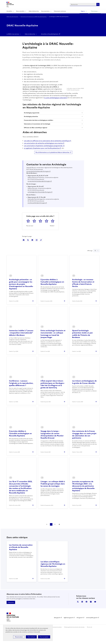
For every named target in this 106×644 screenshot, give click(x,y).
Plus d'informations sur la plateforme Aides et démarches (52, 163)
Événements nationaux (60, 11)
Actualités (9, 11)
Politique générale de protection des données (74, 638)
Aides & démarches (34, 11)
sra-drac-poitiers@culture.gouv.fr (37, 214)
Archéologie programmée (32, 124)
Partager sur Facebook (24, 251)
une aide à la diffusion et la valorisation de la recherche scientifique (47, 152)
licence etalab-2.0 (38, 642)
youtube (95, 613)
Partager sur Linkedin (32, 251)
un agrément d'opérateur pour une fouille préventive (42, 159)
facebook (86, 613)
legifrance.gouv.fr (68, 628)
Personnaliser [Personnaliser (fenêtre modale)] (19, 637)
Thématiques (94, 11)
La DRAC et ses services (13, 34)
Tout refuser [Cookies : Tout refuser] (31, 637)
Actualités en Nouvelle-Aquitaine (50, 34)
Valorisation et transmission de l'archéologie (37, 135)
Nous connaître (20, 11)
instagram (91, 613)
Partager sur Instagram (37, 251)
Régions (83, 11)
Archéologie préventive (31, 127)
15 (95, 261)
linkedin (82, 613)
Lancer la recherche (98, 4)
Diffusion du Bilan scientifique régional (36, 138)
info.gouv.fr (80, 628)
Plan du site (90, 638)
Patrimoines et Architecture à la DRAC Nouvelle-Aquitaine (34, 17)
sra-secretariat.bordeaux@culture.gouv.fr (38, 182)
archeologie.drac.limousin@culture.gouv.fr (40, 203)
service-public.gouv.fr (92, 628)
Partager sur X (28, 251)
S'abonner (11, 613)
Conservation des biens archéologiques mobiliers (39, 131)
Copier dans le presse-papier (41, 251)
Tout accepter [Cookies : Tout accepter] (44, 637)
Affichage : (93, 261)
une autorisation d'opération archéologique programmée (43, 157)
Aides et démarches (30, 34)
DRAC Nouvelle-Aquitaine (13, 17)
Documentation (45, 11)
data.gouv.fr (57, 628)
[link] (47, 535)
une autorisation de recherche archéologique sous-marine (43, 154)
